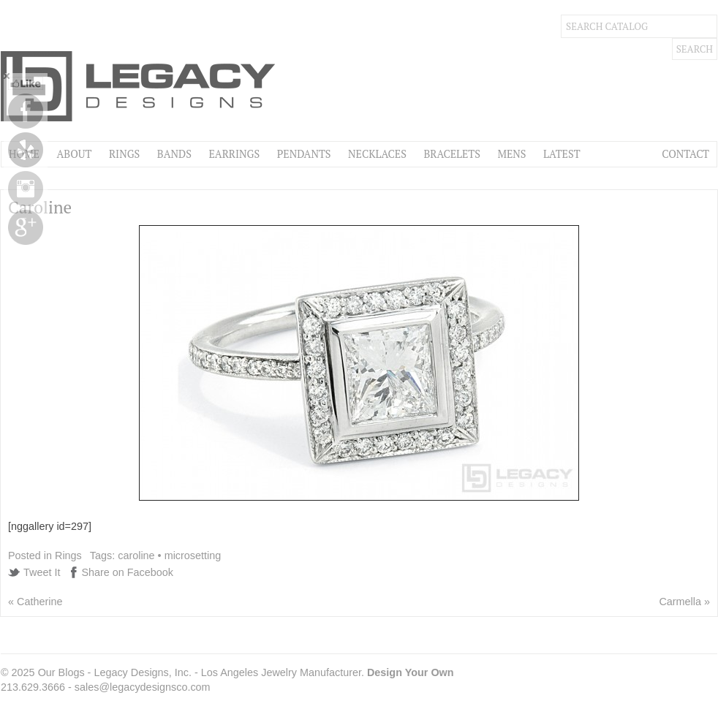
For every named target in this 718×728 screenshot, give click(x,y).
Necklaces (377, 154)
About (74, 154)
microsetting (193, 556)
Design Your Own (411, 672)
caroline (136, 556)
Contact (685, 154)
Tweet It (42, 572)
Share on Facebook (127, 572)
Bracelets (452, 154)
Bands (174, 154)
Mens (511, 154)
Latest (562, 154)
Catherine (39, 602)
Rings (124, 154)
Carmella (680, 602)
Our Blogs (61, 672)
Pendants (304, 154)
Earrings (234, 154)
